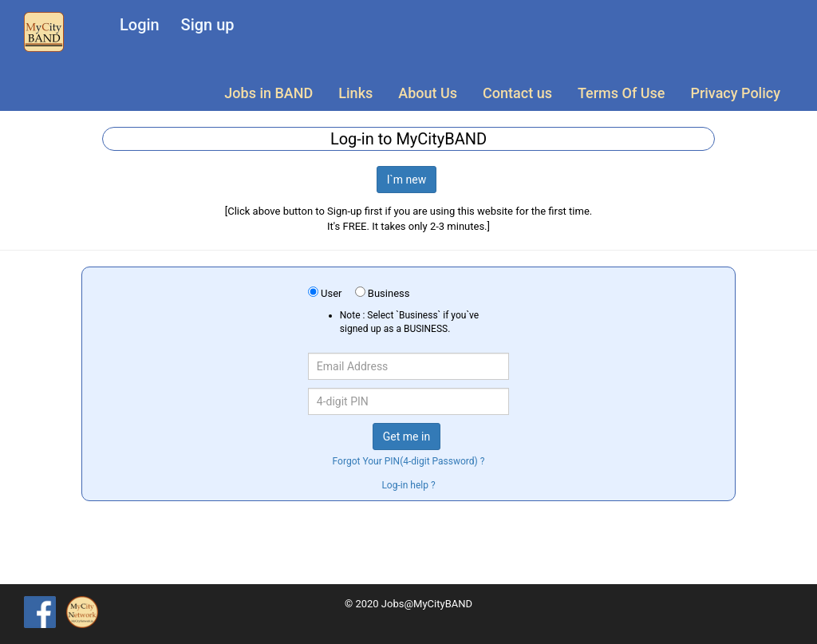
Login (140, 25)
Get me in (407, 437)
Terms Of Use (621, 93)
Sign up (208, 25)
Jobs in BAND (268, 93)
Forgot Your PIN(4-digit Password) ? (409, 461)
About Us (428, 93)
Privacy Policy (735, 93)
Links (355, 93)
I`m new (407, 180)
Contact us (517, 93)
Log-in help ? (408, 485)
